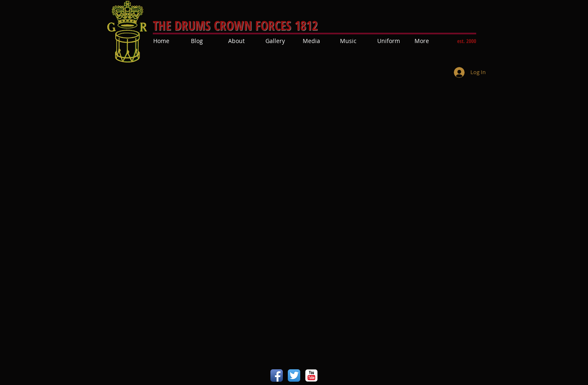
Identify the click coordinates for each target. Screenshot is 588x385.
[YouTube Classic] (311, 375)
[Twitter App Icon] (294, 375)
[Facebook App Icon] (277, 375)
